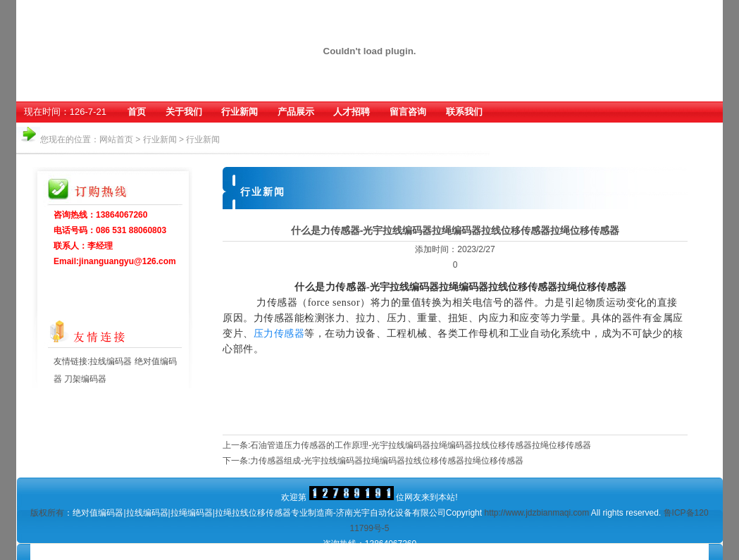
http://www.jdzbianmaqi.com (536, 513)
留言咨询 (408, 112)
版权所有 (47, 513)
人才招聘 (352, 112)
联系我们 (464, 112)
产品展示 (296, 112)
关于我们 (184, 112)
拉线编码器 (112, 361)
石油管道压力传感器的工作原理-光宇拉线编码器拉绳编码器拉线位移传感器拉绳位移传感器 (421, 445)
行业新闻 (240, 112)
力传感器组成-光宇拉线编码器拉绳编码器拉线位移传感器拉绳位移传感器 (387, 461)
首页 (137, 112)
